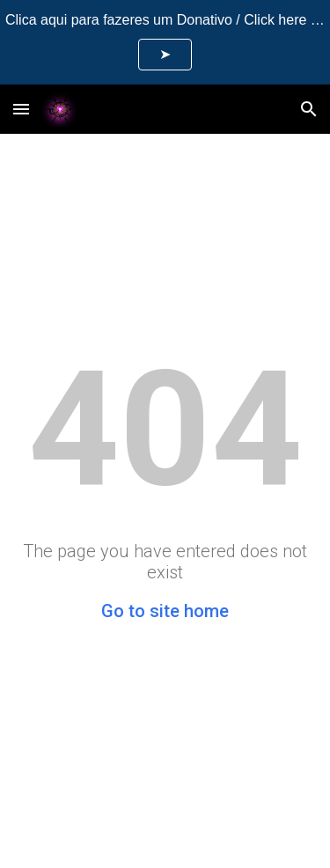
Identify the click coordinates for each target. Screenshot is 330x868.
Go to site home (165, 611)
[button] (21, 109)
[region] (165, 42)
